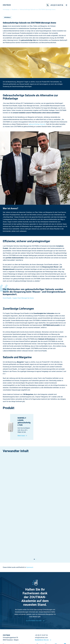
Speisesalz (7, 17)
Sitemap (6, 610)
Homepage (6, 10)
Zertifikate (22, 610)
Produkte (22, 603)
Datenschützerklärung (56, 633)
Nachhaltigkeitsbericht (10, 612)
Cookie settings (30, 636)
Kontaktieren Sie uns (42, 598)
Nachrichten (7, 608)
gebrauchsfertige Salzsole (37, 124)
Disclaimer (44, 633)
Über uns (6, 603)
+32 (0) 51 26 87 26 (55, 5)
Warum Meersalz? (25, 605)
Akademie (15, 10)
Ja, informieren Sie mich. (34, 579)
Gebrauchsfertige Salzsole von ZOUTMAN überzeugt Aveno (38, 10)
